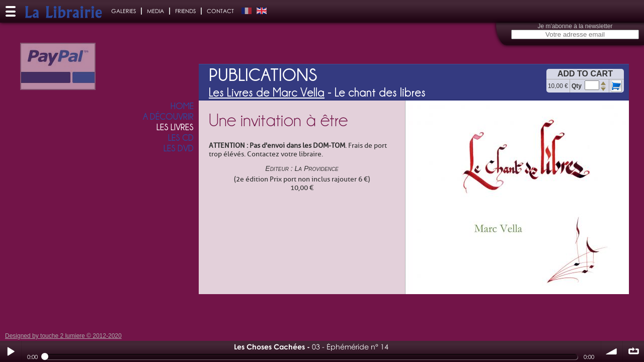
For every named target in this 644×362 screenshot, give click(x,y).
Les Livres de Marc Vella (267, 92)
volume (612, 351)
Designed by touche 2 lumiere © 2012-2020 (63, 336)
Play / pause (11, 351)
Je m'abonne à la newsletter (575, 26)
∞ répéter (633, 351)
